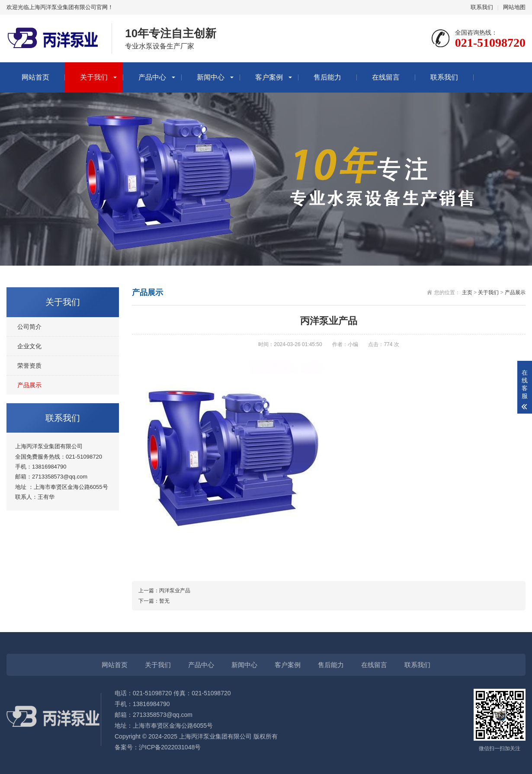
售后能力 (327, 77)
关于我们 (94, 77)
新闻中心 (211, 77)
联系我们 (482, 7)
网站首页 (35, 77)
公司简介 (29, 327)
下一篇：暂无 (154, 601)
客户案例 (269, 77)
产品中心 (152, 77)
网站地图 (514, 7)
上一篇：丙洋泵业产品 (164, 591)
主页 (467, 292)
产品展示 (29, 385)
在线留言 (386, 77)
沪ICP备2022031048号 (170, 747)
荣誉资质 (29, 366)
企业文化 (29, 346)
